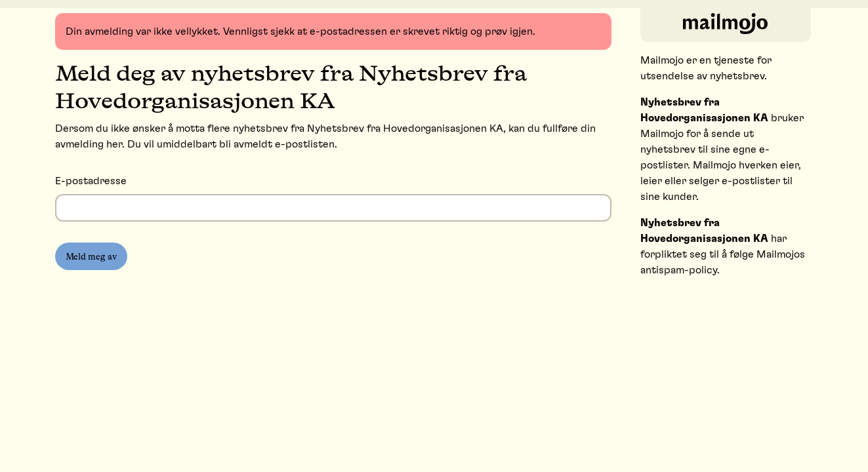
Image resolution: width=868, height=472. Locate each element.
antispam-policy (679, 270)
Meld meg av (91, 256)
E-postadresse (91, 181)
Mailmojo (662, 60)
